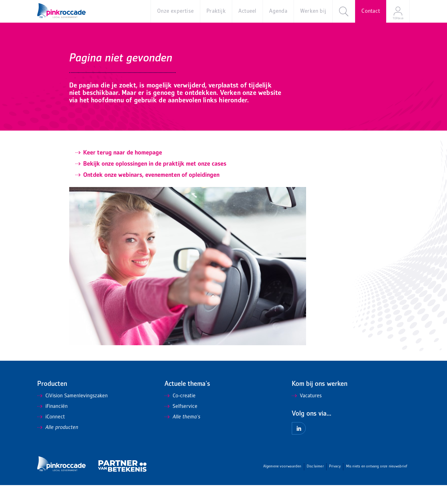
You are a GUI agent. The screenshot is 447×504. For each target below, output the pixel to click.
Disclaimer (315, 486)
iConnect (51, 436)
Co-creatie (180, 415)
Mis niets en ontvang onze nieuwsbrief (377, 486)
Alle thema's (182, 436)
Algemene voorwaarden (282, 486)
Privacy (335, 486)
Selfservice (181, 426)
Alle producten (58, 447)
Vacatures (307, 415)
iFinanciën (52, 426)
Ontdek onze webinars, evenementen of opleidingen (151, 194)
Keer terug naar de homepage (123, 172)
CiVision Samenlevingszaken (72, 415)
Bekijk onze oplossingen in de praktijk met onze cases (155, 183)
